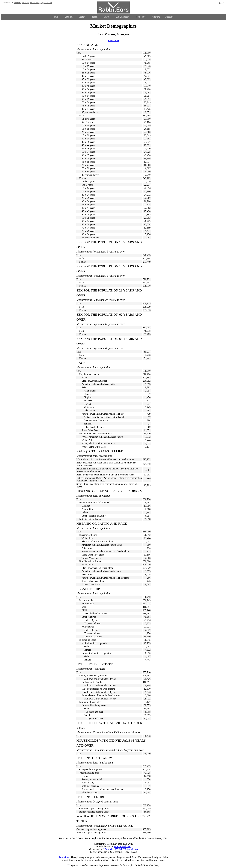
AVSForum (35, 3)
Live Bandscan (122, 17)
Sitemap (156, 17)
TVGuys (26, 3)
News (55, 17)
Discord (18, 3)
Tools (94, 17)
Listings (68, 17)
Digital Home (46, 3)
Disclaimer (64, 857)
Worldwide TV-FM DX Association (121, 849)
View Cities (113, 40)
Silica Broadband (122, 846)
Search (82, 17)
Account (169, 17)
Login (222, 3)
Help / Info (141, 17)
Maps (106, 17)
